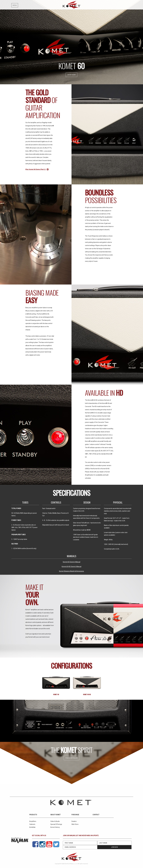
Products (33, 815)
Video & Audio (55, 821)
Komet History (55, 827)
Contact (96, 815)
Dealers (74, 821)
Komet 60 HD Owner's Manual (71, 567)
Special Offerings (56, 824)
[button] (25, 5)
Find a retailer (71, 758)
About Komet (56, 815)
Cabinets (32, 824)
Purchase (75, 815)
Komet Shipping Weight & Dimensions (71, 571)
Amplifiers (33, 821)
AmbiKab (32, 827)
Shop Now (71, 75)
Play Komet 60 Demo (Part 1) (38, 169)
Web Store (75, 824)
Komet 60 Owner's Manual (72, 562)
